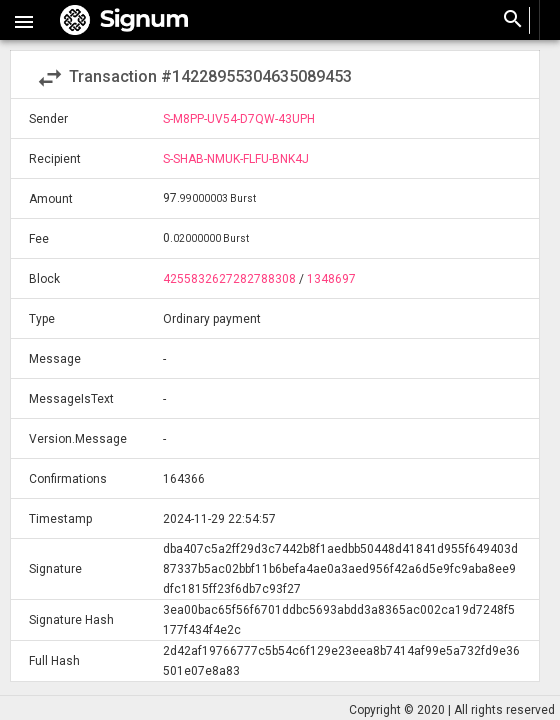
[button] (24, 20)
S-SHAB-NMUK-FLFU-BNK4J (236, 159)
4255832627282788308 (229, 279)
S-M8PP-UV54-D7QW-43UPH (239, 119)
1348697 (331, 279)
